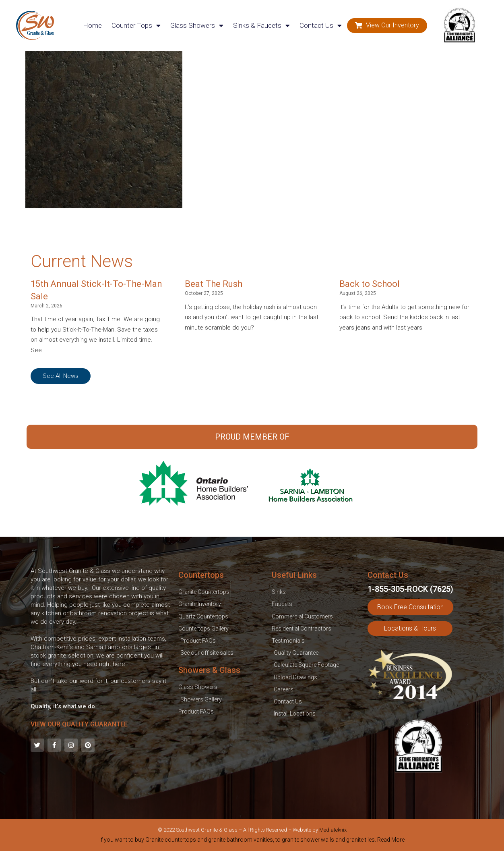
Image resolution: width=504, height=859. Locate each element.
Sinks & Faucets (261, 26)
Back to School (370, 284)
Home (92, 25)
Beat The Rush (214, 284)
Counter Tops (136, 26)
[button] (387, 26)
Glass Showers (197, 26)
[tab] (252, 841)
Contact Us (321, 26)
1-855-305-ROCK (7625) (410, 589)
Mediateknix (333, 830)
